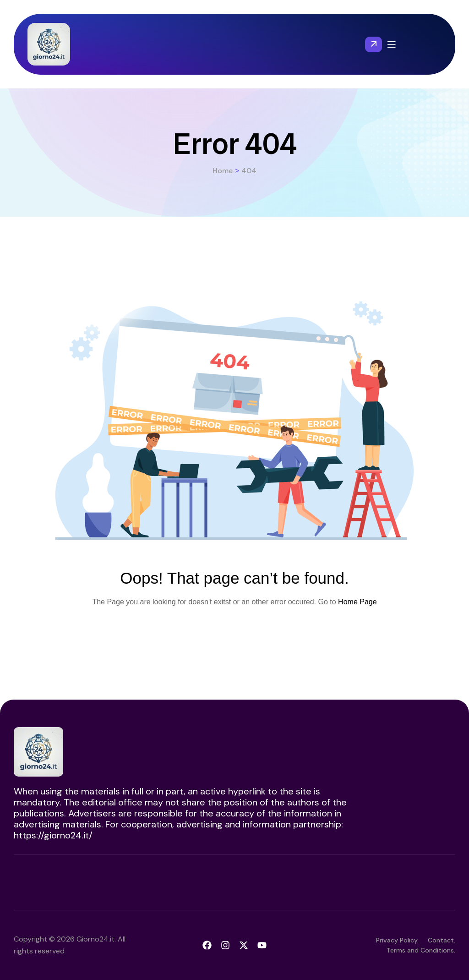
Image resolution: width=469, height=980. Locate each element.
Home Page (357, 602)
